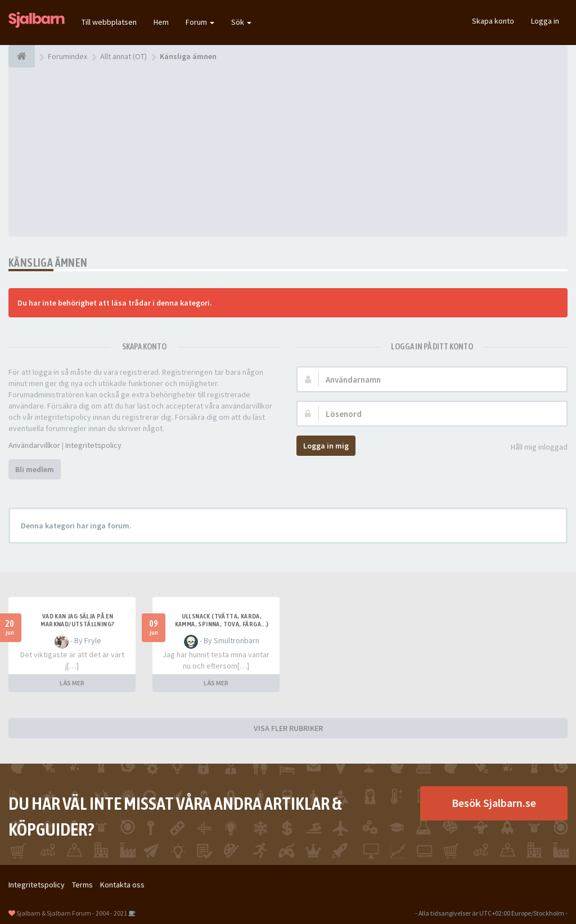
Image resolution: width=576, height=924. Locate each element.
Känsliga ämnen (48, 263)
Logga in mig (326, 446)
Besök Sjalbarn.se (494, 803)
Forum (200, 22)
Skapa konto (493, 21)
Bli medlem (35, 469)
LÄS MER (72, 683)
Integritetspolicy (93, 445)
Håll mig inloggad (533, 448)
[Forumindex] (22, 56)
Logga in (545, 21)
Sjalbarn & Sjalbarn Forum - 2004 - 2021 (72, 913)
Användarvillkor (34, 445)
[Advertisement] (288, 152)
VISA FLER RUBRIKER (288, 728)
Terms (82, 885)
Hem (161, 22)
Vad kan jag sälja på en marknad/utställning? (77, 620)
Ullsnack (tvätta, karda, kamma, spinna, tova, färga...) (222, 620)
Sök (241, 22)
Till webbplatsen (109, 22)
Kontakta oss (122, 885)
